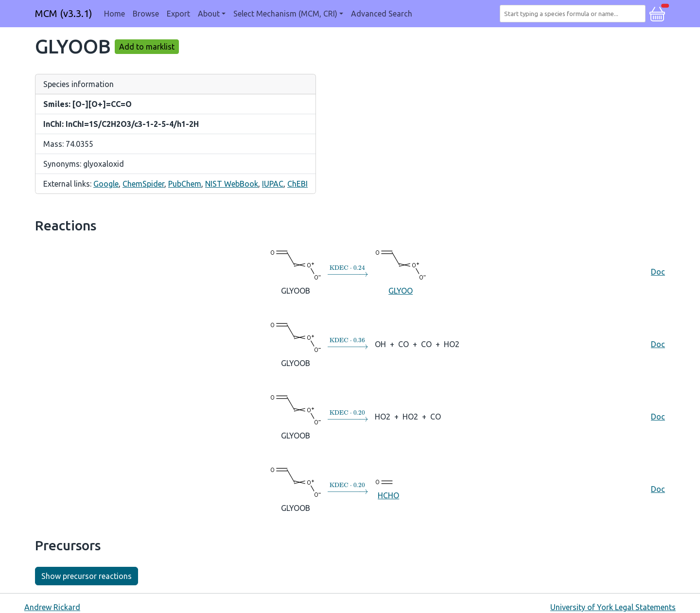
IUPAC (273, 184)
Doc (658, 272)
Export (178, 14)
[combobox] (575, 14)
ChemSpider (143, 184)
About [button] (209, 14)
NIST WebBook (232, 184)
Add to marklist (147, 47)
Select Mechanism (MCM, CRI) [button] (285, 14)
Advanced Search (382, 14)
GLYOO (401, 271)
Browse (146, 14)
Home (114, 14)
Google (106, 184)
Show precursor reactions (87, 576)
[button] (657, 13)
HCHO (388, 489)
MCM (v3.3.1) (64, 13)
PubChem (185, 184)
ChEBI (297, 184)
